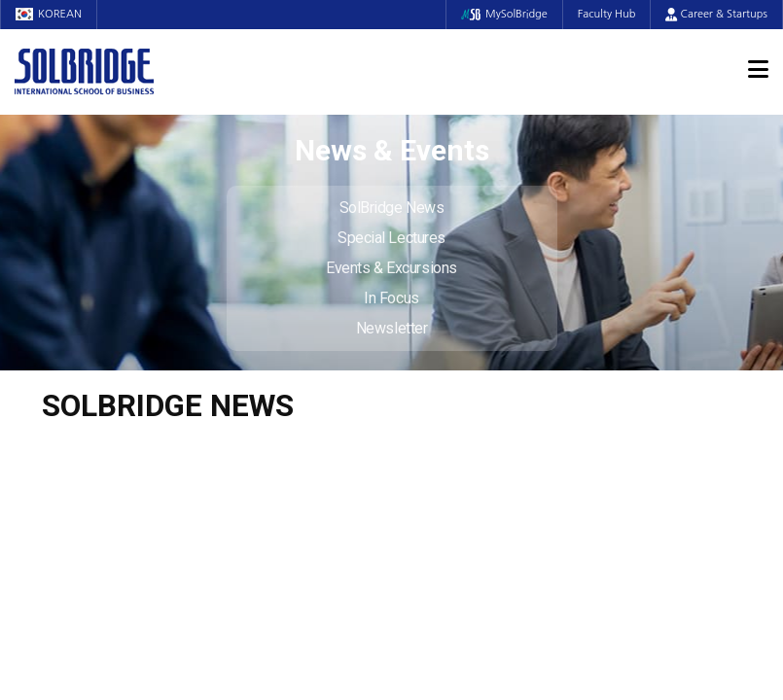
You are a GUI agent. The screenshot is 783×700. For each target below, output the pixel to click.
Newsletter (392, 328)
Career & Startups (716, 14)
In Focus (391, 298)
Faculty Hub (607, 14)
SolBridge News (392, 208)
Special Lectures (391, 238)
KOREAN (49, 14)
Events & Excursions (391, 268)
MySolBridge (504, 14)
